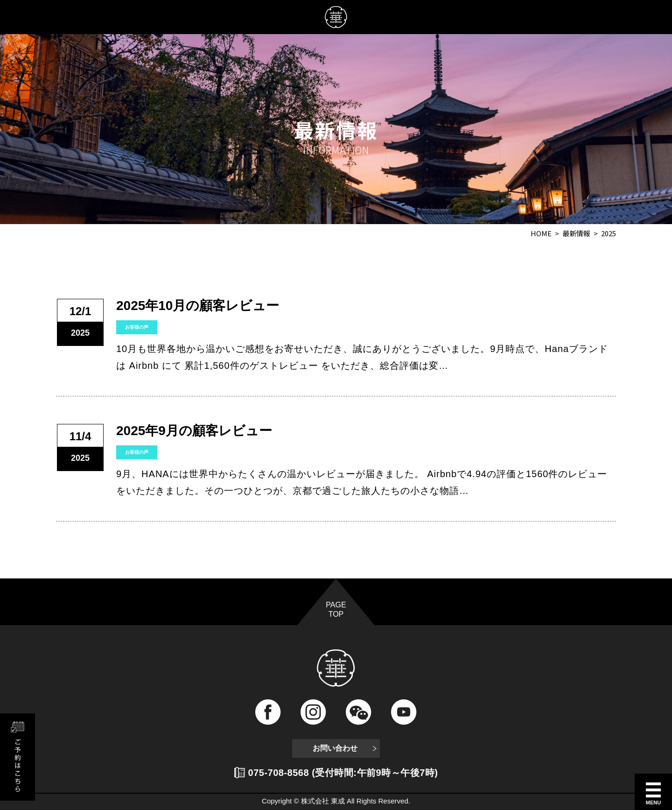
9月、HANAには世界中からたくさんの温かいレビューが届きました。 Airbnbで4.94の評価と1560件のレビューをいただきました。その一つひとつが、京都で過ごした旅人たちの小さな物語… (362, 482)
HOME (541, 233)
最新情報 (576, 233)
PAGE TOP (336, 609)
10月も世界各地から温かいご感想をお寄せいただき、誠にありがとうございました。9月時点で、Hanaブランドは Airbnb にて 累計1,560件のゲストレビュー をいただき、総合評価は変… (362, 357)
